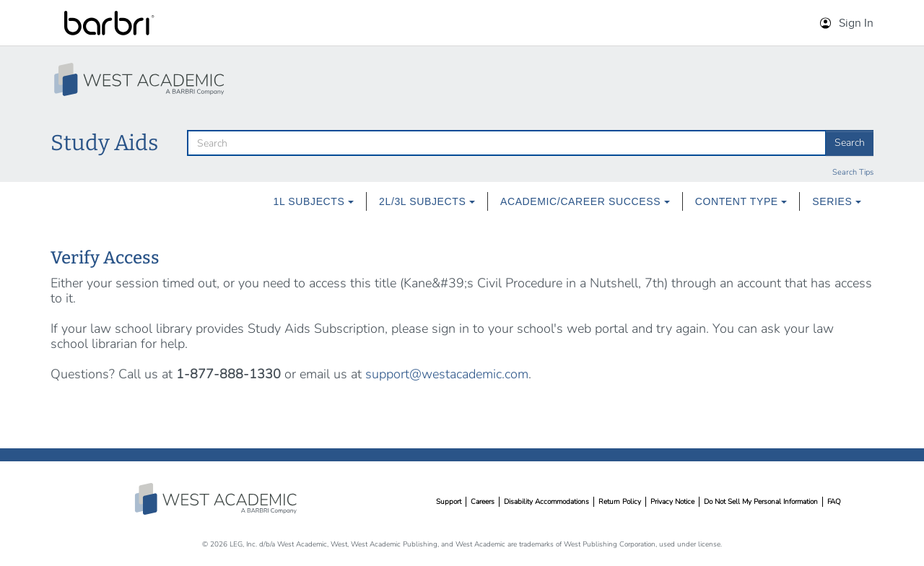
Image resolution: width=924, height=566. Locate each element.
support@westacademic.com (447, 374)
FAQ (834, 502)
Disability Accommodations (546, 502)
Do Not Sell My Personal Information (761, 502)
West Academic (217, 499)
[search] (507, 143)
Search (850, 143)
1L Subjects (314, 201)
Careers (483, 502)
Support (449, 502)
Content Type (741, 201)
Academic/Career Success (585, 201)
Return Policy (620, 502)
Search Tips (853, 172)
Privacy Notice (672, 502)
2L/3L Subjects (427, 201)
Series (837, 201)
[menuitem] (314, 201)
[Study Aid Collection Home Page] (141, 79)
